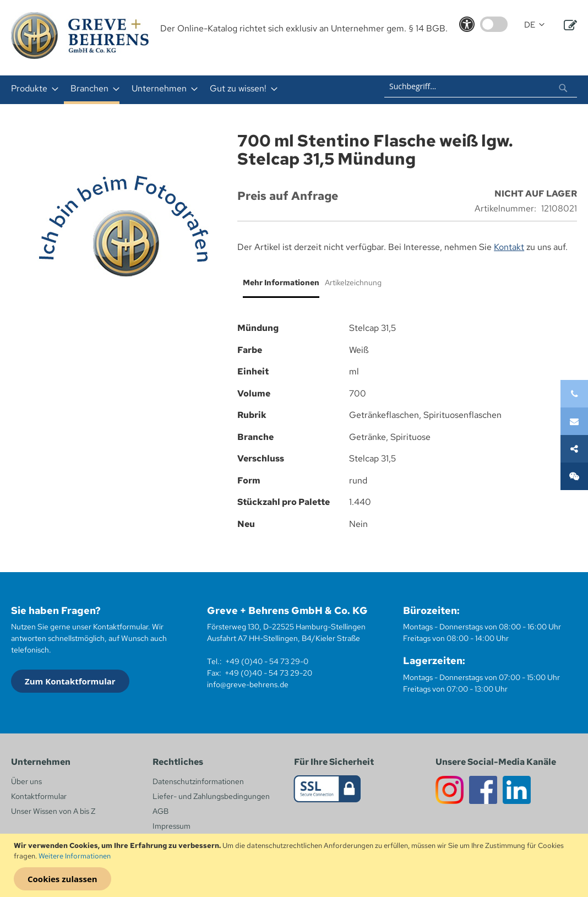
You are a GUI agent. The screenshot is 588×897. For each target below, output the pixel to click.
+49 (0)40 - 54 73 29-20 (268, 673)
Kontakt (509, 247)
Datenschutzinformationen (198, 781)
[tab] (278, 287)
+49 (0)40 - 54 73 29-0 (267, 661)
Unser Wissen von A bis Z (53, 811)
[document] (295, 866)
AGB (160, 811)
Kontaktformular (39, 796)
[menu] (173, 90)
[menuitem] (31, 88)
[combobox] (481, 86)
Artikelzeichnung (353, 282)
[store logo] (80, 36)
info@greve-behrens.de (248, 684)
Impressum (171, 826)
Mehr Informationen (281, 282)
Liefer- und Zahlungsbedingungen (211, 796)
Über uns (26, 781)
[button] (534, 25)
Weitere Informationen (75, 856)
